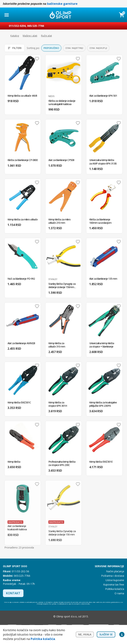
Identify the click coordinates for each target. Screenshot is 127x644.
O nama (119, 593)
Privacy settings (122, 634)
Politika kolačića (115, 589)
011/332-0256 (17, 26)
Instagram (48, 616)
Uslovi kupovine (115, 580)
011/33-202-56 (20, 571)
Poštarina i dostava (113, 576)
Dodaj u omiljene (37, 59)
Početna (5, 36)
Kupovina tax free (114, 584)
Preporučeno (51, 48)
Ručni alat (46, 36)
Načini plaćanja (115, 571)
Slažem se (106, 634)
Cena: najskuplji (98, 48)
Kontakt (13, 593)
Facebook (41, 616)
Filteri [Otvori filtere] (14, 48)
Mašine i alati (30, 36)
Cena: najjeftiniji (74, 48)
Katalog (15, 36)
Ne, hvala (85, 634)
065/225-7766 (36, 26)
